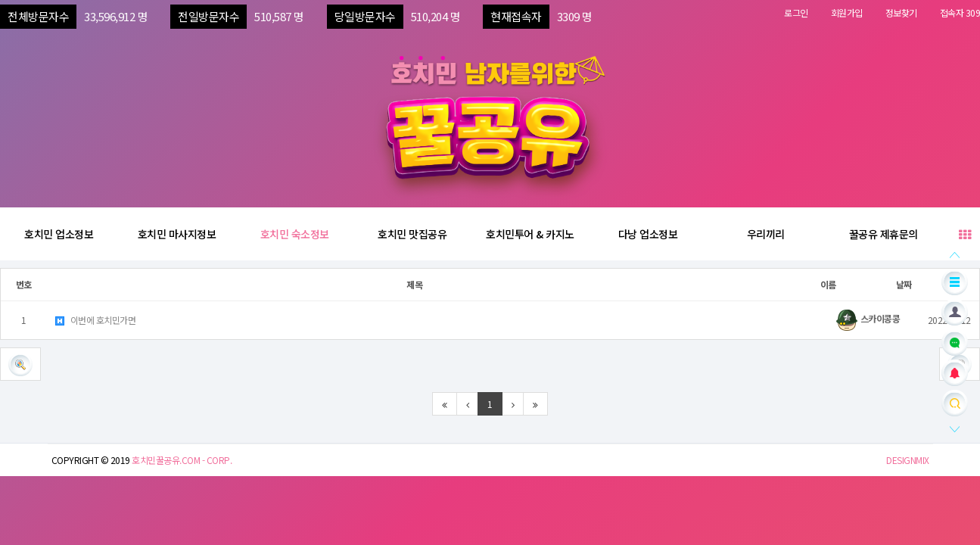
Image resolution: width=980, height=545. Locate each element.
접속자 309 (960, 12)
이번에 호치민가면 (95, 320)
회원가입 (847, 12)
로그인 (796, 12)
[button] (20, 364)
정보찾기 (901, 12)
